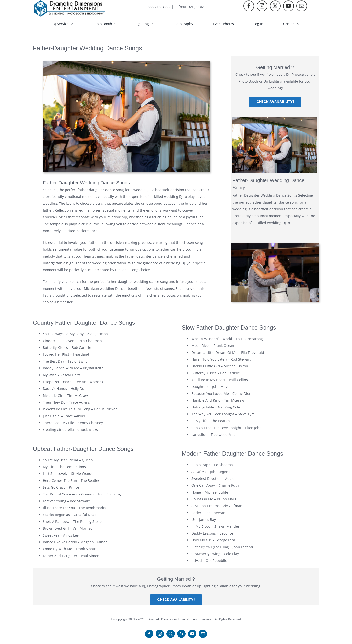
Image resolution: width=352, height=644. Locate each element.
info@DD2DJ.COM (190, 7)
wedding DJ (173, 197)
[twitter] (275, 7)
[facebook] (249, 7)
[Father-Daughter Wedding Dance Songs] (275, 145)
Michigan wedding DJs (102, 288)
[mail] (302, 7)
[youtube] (288, 7)
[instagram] (262, 7)
